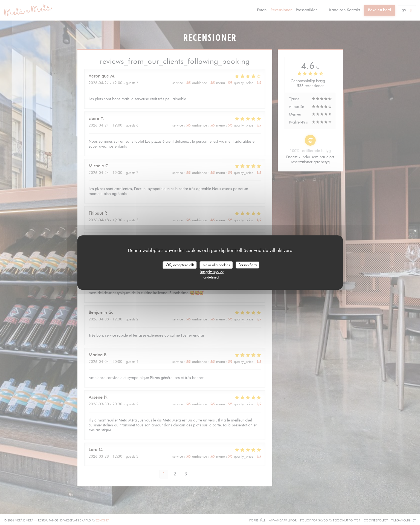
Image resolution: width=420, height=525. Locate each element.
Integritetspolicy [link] (212, 272)
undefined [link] (211, 277)
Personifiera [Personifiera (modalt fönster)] (248, 265)
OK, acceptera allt (180, 265)
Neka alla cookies (216, 265)
